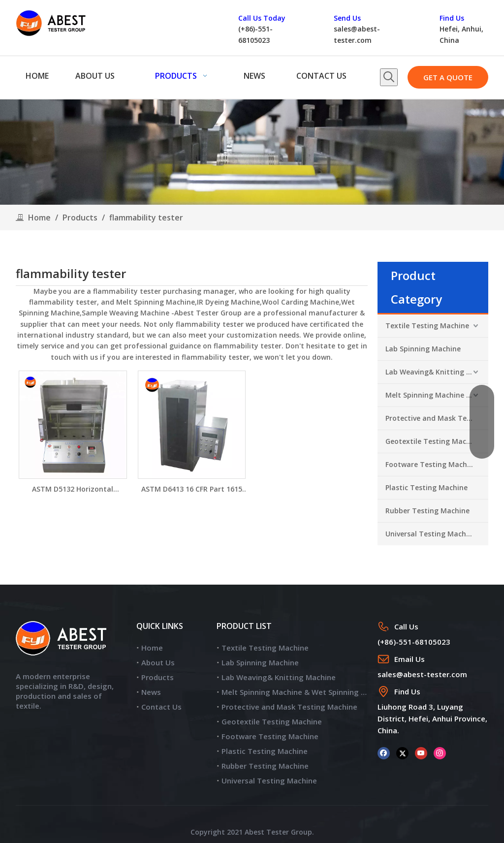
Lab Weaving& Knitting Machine (437, 372)
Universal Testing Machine (431, 534)
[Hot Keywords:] (389, 77)
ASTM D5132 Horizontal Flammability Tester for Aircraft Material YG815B (73, 489)
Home (152, 648)
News (151, 692)
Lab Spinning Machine (423, 349)
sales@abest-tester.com (422, 674)
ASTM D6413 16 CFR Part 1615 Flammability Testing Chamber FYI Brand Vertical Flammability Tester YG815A (192, 489)
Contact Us (161, 707)
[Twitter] (402, 753)
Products (157, 677)
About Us (158, 662)
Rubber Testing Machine (427, 511)
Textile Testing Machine (427, 326)
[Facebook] (384, 753)
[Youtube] (421, 753)
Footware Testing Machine (431, 464)
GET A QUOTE (448, 77)
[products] (252, 152)
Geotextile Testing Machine (433, 441)
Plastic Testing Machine (426, 487)
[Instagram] (440, 753)
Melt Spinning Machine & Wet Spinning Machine (437, 395)
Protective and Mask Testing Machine (437, 418)
